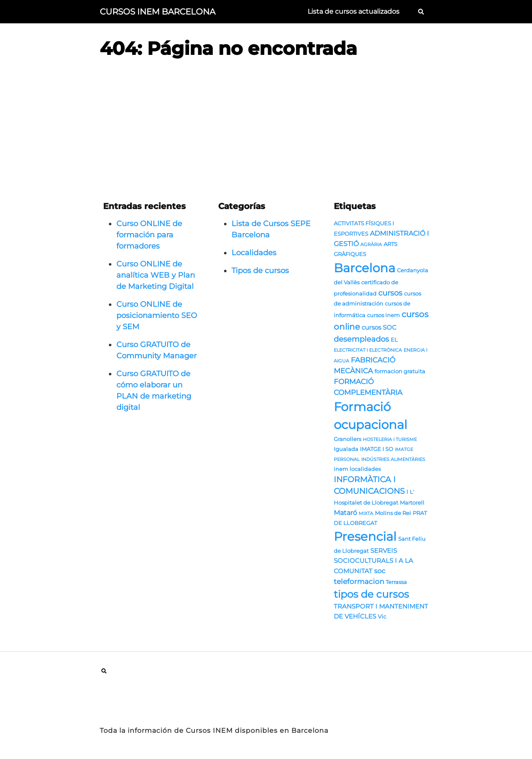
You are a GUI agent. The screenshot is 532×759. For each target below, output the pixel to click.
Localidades (254, 253)
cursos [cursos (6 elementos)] (390, 293)
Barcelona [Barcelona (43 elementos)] (365, 268)
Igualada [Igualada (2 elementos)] (346, 449)
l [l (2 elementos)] (407, 492)
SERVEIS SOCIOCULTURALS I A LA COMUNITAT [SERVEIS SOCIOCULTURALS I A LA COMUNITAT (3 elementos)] (373, 561)
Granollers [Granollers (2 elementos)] (347, 439)
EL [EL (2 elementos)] (394, 340)
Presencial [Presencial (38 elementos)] (365, 536)
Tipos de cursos (260, 271)
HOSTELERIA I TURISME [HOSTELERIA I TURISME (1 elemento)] (390, 440)
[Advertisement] (266, 129)
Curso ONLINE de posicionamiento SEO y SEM (157, 315)
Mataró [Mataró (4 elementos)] (345, 513)
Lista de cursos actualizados (353, 11)
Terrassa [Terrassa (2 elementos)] (396, 582)
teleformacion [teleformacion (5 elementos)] (359, 581)
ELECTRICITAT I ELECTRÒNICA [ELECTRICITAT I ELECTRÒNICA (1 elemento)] (368, 350)
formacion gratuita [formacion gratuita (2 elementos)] (400, 371)
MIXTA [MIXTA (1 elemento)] (366, 514)
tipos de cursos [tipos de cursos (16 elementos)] (371, 594)
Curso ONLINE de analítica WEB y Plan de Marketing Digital (156, 275)
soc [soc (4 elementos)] (380, 571)
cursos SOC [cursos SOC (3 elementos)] (379, 328)
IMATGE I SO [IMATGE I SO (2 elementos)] (377, 449)
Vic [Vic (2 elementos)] (382, 616)
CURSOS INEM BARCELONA (158, 12)
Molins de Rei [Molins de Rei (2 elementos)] (393, 513)
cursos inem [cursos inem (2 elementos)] (383, 315)
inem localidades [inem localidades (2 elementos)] (357, 469)
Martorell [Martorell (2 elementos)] (412, 503)
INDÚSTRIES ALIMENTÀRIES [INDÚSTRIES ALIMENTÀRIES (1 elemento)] (393, 460)
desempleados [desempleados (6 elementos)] (361, 339)
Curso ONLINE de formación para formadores (149, 235)
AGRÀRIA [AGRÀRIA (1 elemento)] (371, 245)
